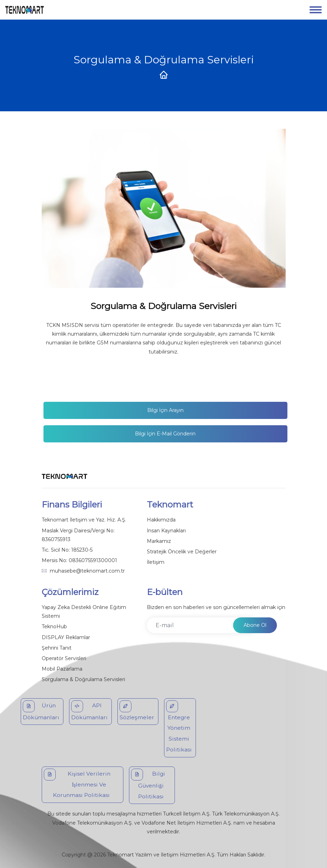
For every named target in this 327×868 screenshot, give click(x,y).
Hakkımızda (161, 520)
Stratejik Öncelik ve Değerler (182, 552)
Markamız (159, 541)
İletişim (156, 562)
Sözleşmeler (137, 710)
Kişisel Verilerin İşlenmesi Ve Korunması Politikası (77, 784)
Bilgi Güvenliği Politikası (148, 784)
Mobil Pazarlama (62, 669)
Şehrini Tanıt (57, 648)
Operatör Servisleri (64, 658)
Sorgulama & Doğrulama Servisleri (83, 679)
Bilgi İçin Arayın (165, 410)
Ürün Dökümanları (41, 710)
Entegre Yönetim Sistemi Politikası (179, 727)
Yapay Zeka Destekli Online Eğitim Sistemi (84, 612)
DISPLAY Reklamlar (66, 637)
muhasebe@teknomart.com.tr (87, 571)
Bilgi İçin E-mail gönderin (165, 434)
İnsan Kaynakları (166, 531)
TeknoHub (54, 626)
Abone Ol (255, 625)
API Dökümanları (89, 710)
